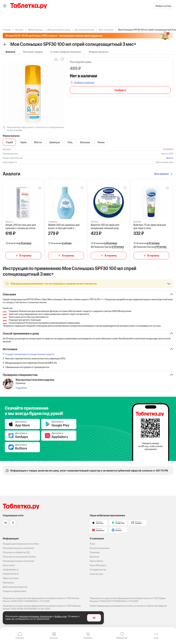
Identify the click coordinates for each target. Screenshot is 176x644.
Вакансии (95, 557)
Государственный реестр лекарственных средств (30, 354)
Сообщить (120, 90)
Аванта (170, 158)
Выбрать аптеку (163, 6)
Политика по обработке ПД (16, 552)
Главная (20, 638)
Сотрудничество (98, 570)
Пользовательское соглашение (18, 548)
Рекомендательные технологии (18, 561)
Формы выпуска (99, 52)
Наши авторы (96, 574)
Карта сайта (9, 565)
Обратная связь (11, 578)
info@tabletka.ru (11, 570)
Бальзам (85, 142)
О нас (92, 544)
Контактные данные (100, 548)
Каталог (54, 638)
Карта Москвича (98, 565)
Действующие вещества (15, 587)
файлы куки (61, 616)
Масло (38, 142)
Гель (70, 142)
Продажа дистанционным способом (21, 544)
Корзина (88, 638)
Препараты (8, 583)
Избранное (122, 638)
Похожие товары (33, 52)
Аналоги (10, 52)
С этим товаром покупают (66, 52)
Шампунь (55, 142)
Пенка (101, 142)
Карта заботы (97, 561)
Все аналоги (162, 174)
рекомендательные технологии (35, 616)
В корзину (25, 255)
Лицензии (95, 552)
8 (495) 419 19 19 (11, 574)
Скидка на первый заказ (15, 591)
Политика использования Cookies (19, 557)
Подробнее (21, 388)
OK (94, 618)
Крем (23, 142)
